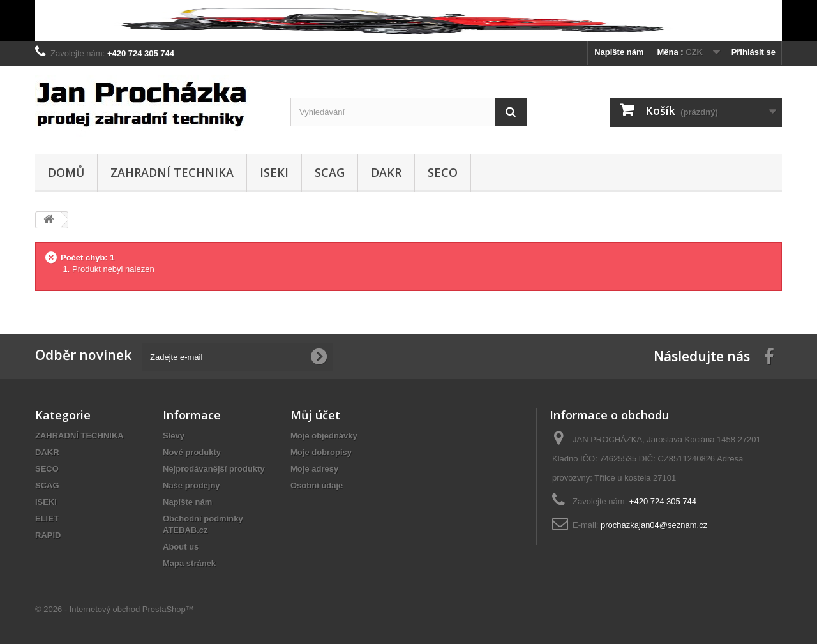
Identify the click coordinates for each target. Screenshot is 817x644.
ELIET (47, 519)
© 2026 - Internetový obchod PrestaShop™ (115, 609)
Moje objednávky (324, 436)
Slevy (174, 436)
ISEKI (274, 172)
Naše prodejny (191, 485)
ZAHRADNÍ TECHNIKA (172, 172)
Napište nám (619, 52)
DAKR (386, 172)
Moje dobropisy (321, 452)
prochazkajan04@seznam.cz (654, 525)
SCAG (330, 172)
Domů (66, 172)
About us (181, 547)
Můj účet (315, 415)
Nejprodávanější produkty (214, 469)
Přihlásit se (753, 52)
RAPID (48, 535)
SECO (443, 172)
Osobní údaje (317, 485)
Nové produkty (192, 452)
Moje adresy (314, 469)
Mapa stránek (189, 563)
